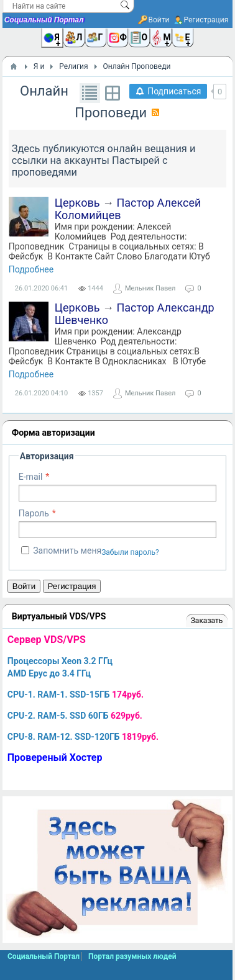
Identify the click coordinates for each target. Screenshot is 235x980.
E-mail (31, 477)
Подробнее (31, 269)
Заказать (207, 621)
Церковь (77, 203)
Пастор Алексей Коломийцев (128, 209)
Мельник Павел (150, 288)
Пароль (34, 513)
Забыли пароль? (130, 552)
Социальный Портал (44, 20)
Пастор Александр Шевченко (135, 314)
